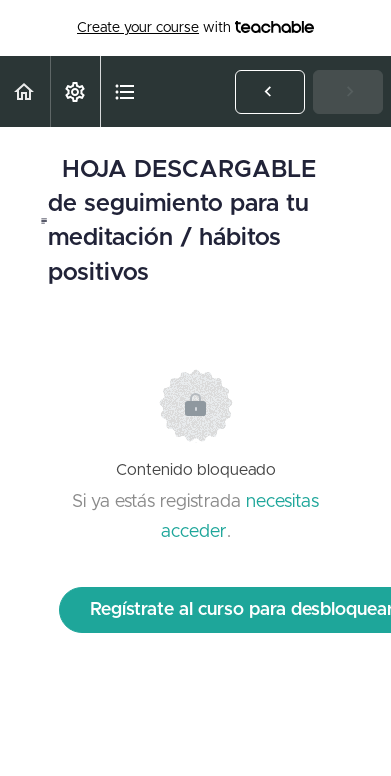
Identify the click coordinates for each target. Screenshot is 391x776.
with (195, 28)
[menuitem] (75, 91)
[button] (25, 91)
